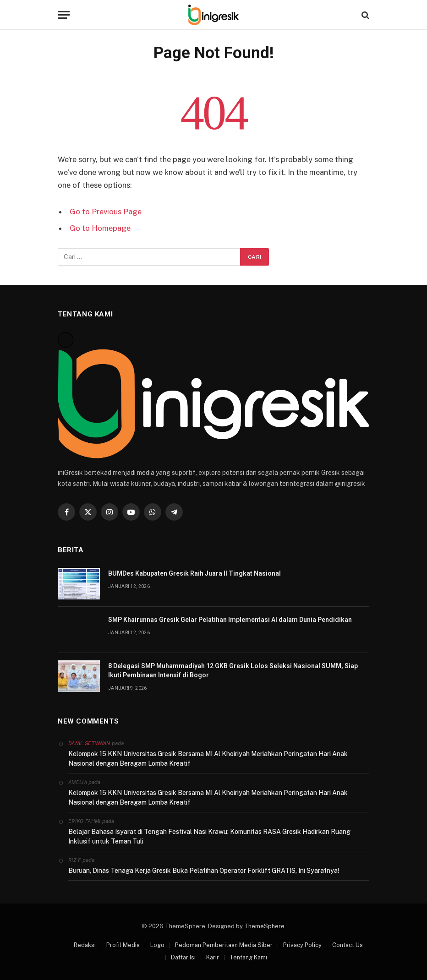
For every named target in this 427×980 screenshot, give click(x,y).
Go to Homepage (100, 228)
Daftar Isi (183, 957)
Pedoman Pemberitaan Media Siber (224, 945)
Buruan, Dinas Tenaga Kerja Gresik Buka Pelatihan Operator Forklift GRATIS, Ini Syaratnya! (204, 871)
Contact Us (348, 945)
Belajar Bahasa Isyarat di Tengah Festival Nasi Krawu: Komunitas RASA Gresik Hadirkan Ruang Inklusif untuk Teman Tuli (209, 836)
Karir (213, 957)
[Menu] (64, 15)
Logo (157, 945)
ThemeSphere (264, 926)
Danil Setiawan (89, 743)
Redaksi (85, 945)
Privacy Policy (302, 945)
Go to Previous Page (106, 212)
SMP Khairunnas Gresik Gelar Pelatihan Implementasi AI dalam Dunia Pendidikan (230, 620)
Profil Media (123, 945)
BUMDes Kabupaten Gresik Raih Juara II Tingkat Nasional (194, 573)
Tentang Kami (248, 957)
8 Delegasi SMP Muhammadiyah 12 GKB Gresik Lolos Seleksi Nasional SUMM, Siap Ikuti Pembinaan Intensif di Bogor (233, 670)
